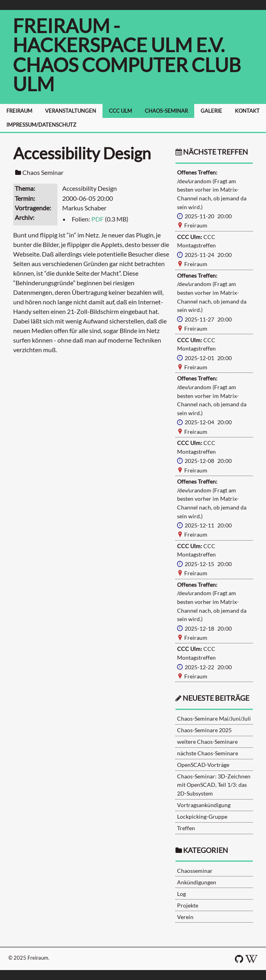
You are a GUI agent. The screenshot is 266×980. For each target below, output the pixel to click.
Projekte (188, 905)
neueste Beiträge (216, 698)
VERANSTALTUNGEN (71, 111)
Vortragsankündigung (204, 805)
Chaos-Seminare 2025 (204, 730)
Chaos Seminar (43, 172)
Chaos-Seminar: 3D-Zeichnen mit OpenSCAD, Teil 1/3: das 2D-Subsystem (214, 785)
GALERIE (211, 111)
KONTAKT (247, 111)
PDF (98, 219)
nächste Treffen (212, 152)
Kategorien (206, 850)
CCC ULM (120, 111)
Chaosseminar (195, 871)
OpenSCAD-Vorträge (203, 765)
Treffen (186, 828)
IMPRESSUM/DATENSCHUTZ (41, 125)
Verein (185, 917)
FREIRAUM (19, 111)
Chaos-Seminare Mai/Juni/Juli (214, 718)
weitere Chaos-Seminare (207, 742)
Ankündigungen (197, 882)
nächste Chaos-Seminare (208, 753)
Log (181, 894)
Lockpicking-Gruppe (202, 816)
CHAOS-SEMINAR (166, 111)
